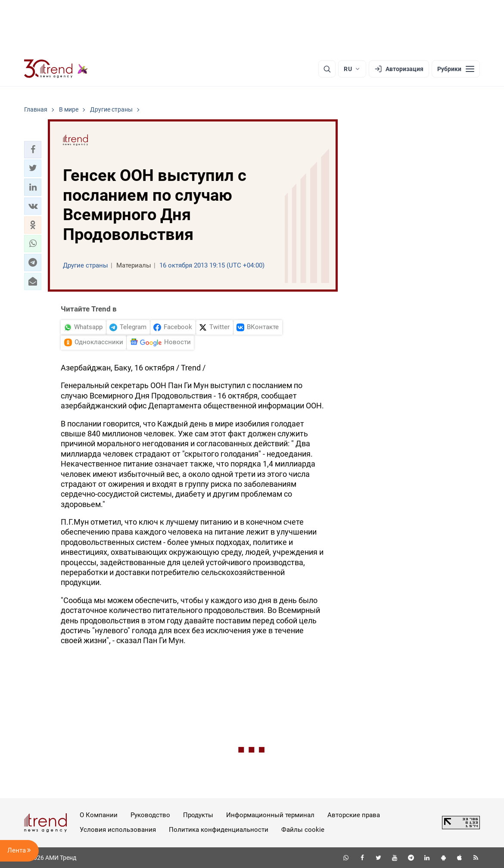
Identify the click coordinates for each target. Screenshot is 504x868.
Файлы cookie (303, 830)
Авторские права (354, 815)
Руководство (150, 815)
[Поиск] (327, 69)
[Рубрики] (456, 69)
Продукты (198, 815)
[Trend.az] (56, 69)
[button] (33, 149)
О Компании (99, 815)
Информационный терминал (270, 815)
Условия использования (118, 830)
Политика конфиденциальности (219, 830)
